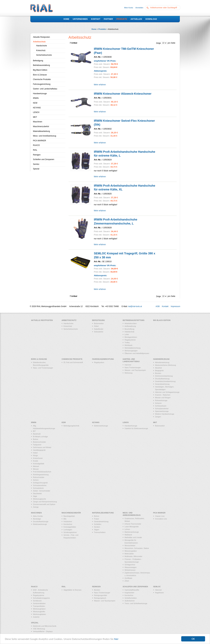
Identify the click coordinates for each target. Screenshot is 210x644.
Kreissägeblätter (70, 527)
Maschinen (38, 122)
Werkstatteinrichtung (133, 348)
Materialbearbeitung (41, 131)
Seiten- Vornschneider (42, 491)
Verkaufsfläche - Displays (43, 631)
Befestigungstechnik (71, 426)
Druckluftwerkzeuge (41, 521)
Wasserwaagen (131, 567)
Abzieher (159, 368)
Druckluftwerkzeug (162, 379)
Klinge (36, 455)
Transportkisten (39, 606)
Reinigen (37, 155)
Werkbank (129, 345)
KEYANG (37, 108)
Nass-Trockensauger (133, 367)
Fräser (97, 519)
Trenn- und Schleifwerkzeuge (136, 603)
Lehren (127, 529)
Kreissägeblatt (39, 464)
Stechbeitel (37, 493)
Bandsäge (37, 519)
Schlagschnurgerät (40, 483)
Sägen (97, 530)
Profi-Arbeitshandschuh (42, 472)
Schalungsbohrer (70, 532)
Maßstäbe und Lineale (133, 537)
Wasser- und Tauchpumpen (135, 370)
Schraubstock (38, 488)
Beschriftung (129, 329)
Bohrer (36, 439)
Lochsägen (68, 530)
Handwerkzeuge (40, 94)
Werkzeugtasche (40, 499)
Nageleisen (160, 593)
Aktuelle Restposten (42, 37)
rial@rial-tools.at (135, 306)
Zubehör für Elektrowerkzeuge (136, 428)
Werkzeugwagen (131, 351)
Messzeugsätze (131, 551)
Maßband (128, 535)
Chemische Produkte (42, 79)
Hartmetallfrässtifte (132, 590)
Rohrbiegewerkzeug (41, 475)
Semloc (36, 164)
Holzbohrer (68, 521)
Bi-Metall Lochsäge (41, 437)
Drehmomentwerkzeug (164, 376)
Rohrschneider (39, 477)
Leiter (127, 334)
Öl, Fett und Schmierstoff (73, 362)
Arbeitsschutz (39, 42)
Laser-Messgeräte (132, 527)
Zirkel (127, 581)
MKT (35, 117)
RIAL (35, 150)
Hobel (35, 453)
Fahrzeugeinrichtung (42, 84)
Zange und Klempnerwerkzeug (45, 502)
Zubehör (36, 617)
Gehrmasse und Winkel (42, 447)
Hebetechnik (129, 332)
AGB (158, 306)
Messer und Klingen (163, 398)
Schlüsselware (161, 406)
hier (116, 639)
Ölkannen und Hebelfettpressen (137, 353)
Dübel (96, 326)
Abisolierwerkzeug (162, 362)
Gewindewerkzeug (162, 384)
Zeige (158, 43)
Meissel (36, 466)
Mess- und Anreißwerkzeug (45, 136)
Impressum (175, 306)
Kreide (36, 461)
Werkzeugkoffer (39, 612)
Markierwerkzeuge (132, 532)
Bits (65, 519)
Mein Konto (129, 8)
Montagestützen (131, 337)
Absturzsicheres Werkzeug (166, 365)
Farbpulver (37, 445)
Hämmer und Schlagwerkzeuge (167, 392)
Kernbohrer (68, 524)
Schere (36, 480)
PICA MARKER (40, 141)
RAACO (36, 145)
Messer (36, 469)
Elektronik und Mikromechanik (45, 626)
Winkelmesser (130, 570)
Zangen (158, 417)
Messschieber (130, 546)
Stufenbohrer (130, 601)
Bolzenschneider (40, 442)
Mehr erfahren (100, 85)
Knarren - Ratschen (163, 395)
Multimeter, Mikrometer (134, 556)
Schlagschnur (130, 565)
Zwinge (36, 507)
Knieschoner (38, 458)
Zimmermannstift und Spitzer (44, 504)
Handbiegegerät (39, 450)
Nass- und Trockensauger (43, 368)
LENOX (36, 112)
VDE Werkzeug (39, 629)
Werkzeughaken (39, 609)
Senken (97, 527)
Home (94, 29)
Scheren (158, 403)
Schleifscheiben (131, 598)
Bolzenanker (99, 323)
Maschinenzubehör (41, 126)
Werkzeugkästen (40, 614)
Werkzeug (129, 373)
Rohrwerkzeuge (161, 400)
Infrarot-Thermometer (133, 524)
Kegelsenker (129, 593)
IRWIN (36, 98)
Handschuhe (42, 46)
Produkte (102, 29)
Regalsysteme (130, 340)
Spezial (36, 169)
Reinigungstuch (100, 598)
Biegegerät (159, 371)
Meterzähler (129, 554)
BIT (34, 431)
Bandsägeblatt (69, 516)
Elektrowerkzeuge (101, 426)
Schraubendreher (162, 409)
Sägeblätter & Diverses (73, 590)
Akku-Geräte (38, 516)
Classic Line (160, 516)
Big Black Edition (40, 70)
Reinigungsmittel (101, 595)
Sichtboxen (37, 601)
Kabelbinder (99, 329)
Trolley (127, 343)
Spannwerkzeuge (162, 411)
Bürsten (158, 373)
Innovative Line (161, 519)
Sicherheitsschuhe (44, 55)
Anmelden (139, 8)
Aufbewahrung (130, 326)
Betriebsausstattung (41, 65)
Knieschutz (41, 50)
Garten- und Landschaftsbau (45, 89)
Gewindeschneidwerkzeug (165, 381)
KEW (35, 103)
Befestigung (38, 61)
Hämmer (158, 590)
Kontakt (165, 306)
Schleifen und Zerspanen (44, 159)
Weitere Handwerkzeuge (165, 414)
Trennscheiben (100, 532)
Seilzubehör (99, 332)
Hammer (128, 365)
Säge (35, 496)
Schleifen (98, 524)
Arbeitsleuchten (131, 323)
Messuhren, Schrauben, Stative (137, 548)
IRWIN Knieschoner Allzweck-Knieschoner (123, 94)
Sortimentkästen (39, 603)
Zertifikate (128, 578)
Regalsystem (99, 362)
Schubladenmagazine (41, 598)
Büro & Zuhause (40, 75)
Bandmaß (37, 434)
